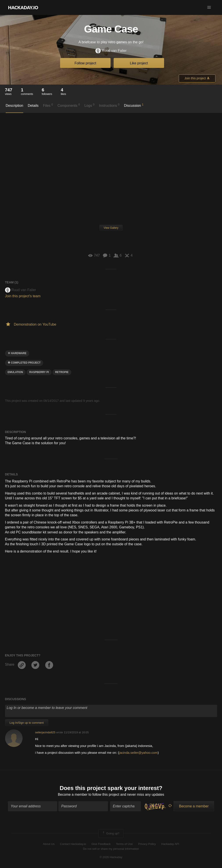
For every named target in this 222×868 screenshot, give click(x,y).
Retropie (62, 372)
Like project (139, 63)
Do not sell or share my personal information (111, 849)
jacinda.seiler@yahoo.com (138, 753)
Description (14, 106)
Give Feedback (101, 844)
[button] (209, 7)
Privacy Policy (147, 844)
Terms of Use (124, 844)
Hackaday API (170, 844)
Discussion (134, 105)
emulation (15, 372)
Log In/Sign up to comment (27, 723)
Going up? (111, 834)
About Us (49, 844)
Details (33, 106)
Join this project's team (23, 296)
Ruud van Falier (111, 51)
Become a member (73, 795)
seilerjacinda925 (45, 732)
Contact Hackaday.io (73, 844)
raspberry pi (39, 372)
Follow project (85, 63)
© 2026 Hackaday (111, 857)
